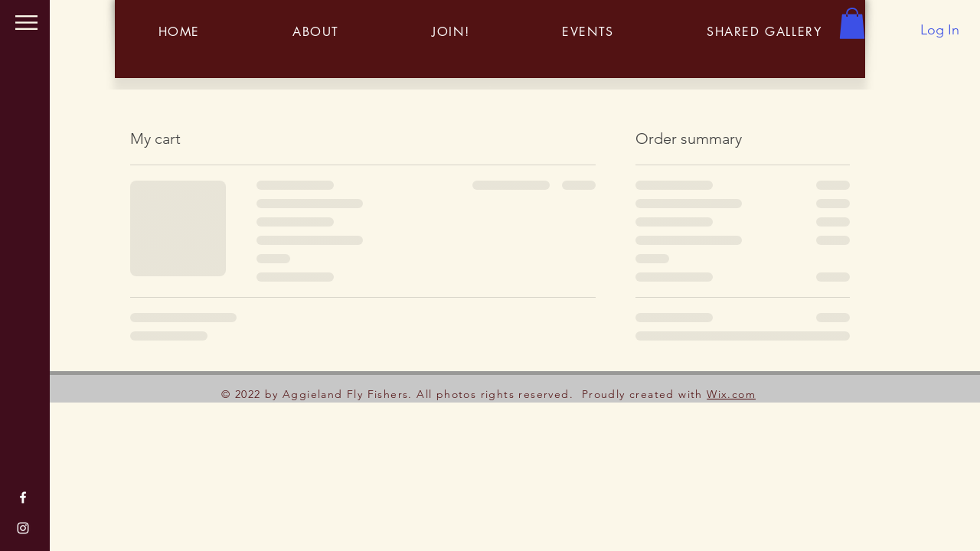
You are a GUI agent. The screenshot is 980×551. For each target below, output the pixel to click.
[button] (26, 23)
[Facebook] (23, 497)
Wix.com (731, 394)
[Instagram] (23, 528)
